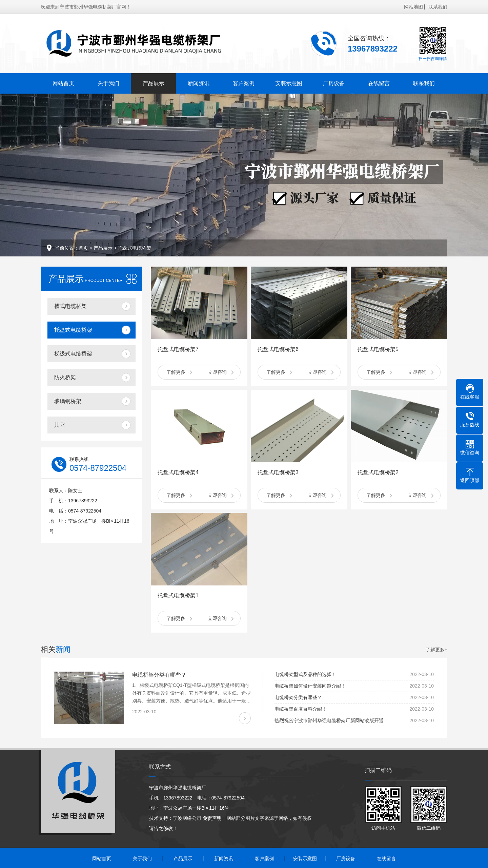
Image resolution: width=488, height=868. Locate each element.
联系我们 (438, 7)
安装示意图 (289, 83)
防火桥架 (65, 377)
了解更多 (176, 372)
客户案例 (244, 83)
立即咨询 (217, 372)
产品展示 (154, 83)
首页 (83, 248)
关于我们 (108, 83)
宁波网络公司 (187, 818)
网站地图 (413, 7)
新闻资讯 (199, 83)
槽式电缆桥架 (70, 306)
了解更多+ (436, 650)
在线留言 (379, 83)
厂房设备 (334, 83)
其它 (60, 425)
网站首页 (63, 83)
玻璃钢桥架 (68, 401)
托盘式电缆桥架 (135, 248)
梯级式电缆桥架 (73, 354)
